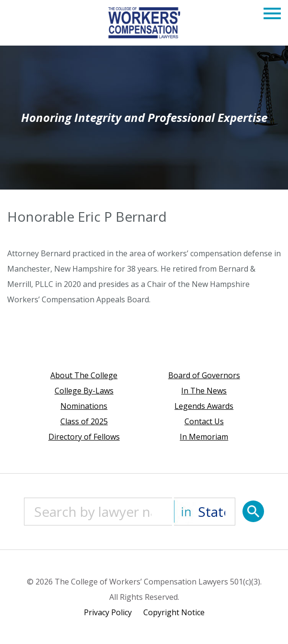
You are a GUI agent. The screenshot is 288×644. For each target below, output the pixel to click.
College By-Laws (84, 391)
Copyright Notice (174, 612)
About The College (84, 375)
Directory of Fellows (84, 437)
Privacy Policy (108, 612)
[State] (205, 512)
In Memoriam (204, 437)
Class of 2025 (84, 421)
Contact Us (204, 421)
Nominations (84, 406)
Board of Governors (204, 375)
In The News (204, 391)
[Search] (253, 511)
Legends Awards (204, 406)
